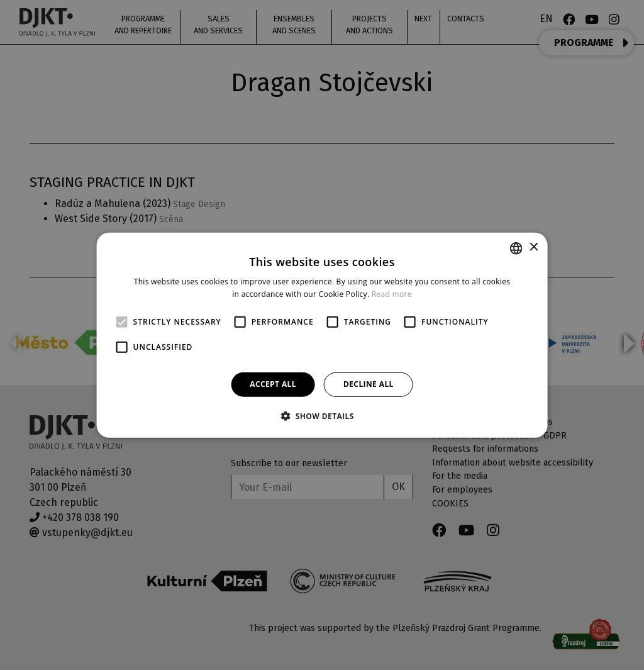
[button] (322, 416)
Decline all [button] (369, 384)
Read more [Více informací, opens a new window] (392, 294)
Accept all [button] (273, 384)
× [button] (533, 248)
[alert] (322, 335)
